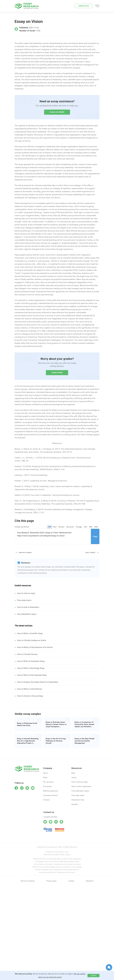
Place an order (57, 112)
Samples (75, 804)
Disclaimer (90, 881)
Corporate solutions (50, 795)
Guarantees (47, 786)
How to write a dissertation (28, 607)
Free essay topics (24, 600)
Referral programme (51, 791)
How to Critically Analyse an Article (32, 640)
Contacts (46, 800)
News (45, 777)
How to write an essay (26, 593)
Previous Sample (25, 553)
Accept (93, 976)
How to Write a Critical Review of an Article (35, 647)
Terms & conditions (28, 881)
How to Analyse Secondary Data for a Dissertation (38, 682)
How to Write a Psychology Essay (31, 668)
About (45, 773)
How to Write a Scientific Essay (30, 633)
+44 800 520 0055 (50, 817)
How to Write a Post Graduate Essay (32, 675)
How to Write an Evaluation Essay (31, 661)
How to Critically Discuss (27, 654)
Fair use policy (48, 782)
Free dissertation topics (27, 614)
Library (74, 777)
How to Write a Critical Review (30, 689)
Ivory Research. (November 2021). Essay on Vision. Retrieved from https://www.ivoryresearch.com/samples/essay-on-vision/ (53, 536)
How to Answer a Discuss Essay (30, 696)
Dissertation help (78, 800)
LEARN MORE (57, 373)
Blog (73, 773)
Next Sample (90, 553)
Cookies (71, 881)
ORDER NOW (84, 6)
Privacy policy (51, 881)
